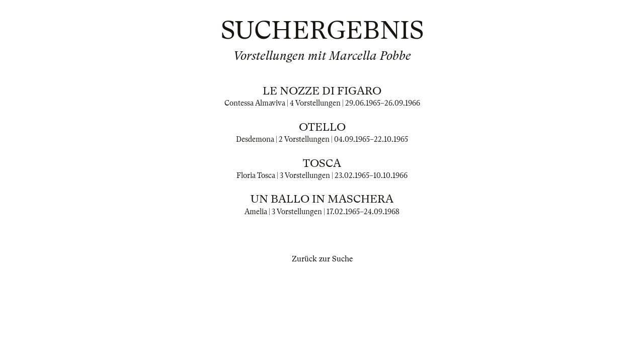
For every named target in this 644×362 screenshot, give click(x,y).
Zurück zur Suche (322, 259)
